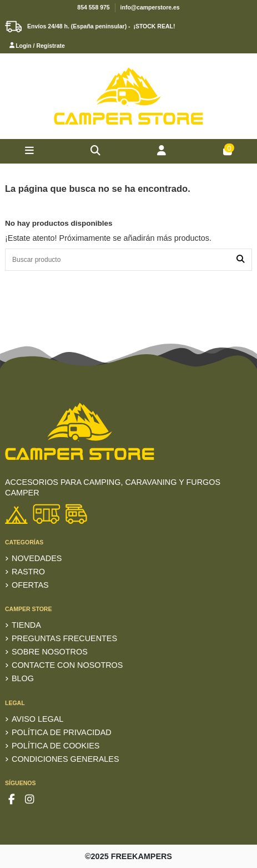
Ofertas (30, 585)
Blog (23, 678)
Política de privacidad (62, 732)
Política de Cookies (56, 746)
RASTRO (28, 572)
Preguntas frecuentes (64, 638)
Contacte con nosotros (67, 665)
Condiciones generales (65, 759)
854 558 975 (93, 7)
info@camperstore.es (150, 7)
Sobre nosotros (50, 652)
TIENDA (26, 625)
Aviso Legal (37, 719)
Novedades (37, 558)
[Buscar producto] (240, 259)
